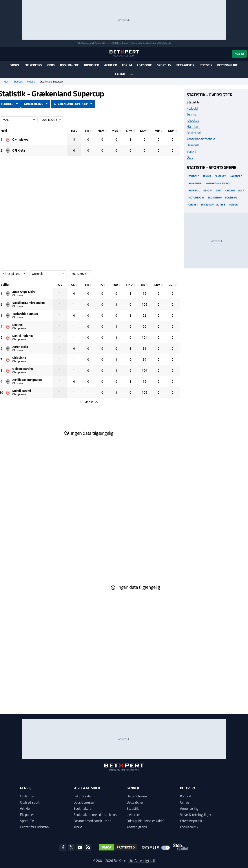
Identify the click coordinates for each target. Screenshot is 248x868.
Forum (127, 65)
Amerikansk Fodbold (219, 183)
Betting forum (137, 796)
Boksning (231, 197)
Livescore (144, 65)
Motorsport (196, 197)
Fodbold (31, 82)
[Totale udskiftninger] (116, 285)
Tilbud (78, 827)
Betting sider (83, 796)
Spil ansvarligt (88, 43)
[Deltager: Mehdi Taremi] (22, 391)
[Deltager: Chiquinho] (19, 358)
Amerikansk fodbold (201, 139)
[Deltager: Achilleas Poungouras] (27, 380)
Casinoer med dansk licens (92, 821)
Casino (120, 74)
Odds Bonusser (84, 802)
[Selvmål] (88, 131)
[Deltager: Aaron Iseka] (20, 347)
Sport (15, 65)
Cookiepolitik (189, 827)
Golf (241, 190)
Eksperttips (33, 65)
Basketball (194, 133)
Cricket (193, 205)
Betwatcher (185, 65)
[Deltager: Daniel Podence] (23, 336)
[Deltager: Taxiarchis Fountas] (25, 314)
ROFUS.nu (117, 43)
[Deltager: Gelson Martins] (23, 369)
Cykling (230, 190)
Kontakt (186, 796)
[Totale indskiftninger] (130, 285)
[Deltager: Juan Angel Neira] (24, 292)
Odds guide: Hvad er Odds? (146, 821)
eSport (191, 151)
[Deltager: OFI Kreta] (19, 150)
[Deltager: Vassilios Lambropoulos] (28, 303)
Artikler (111, 65)
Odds (51, 65)
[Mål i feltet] (159, 131)
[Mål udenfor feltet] (173, 131)
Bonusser (91, 65)
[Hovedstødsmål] (102, 131)
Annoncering (189, 808)
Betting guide (227, 65)
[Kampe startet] (74, 285)
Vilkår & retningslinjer (196, 815)
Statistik (206, 65)
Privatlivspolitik (191, 821)
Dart (190, 157)
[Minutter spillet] (144, 285)
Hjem (6, 82)
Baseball (193, 145)
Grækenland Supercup (71, 104)
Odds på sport (30, 802)
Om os (185, 802)
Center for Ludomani (35, 827)
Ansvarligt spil (137, 827)
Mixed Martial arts (213, 205)
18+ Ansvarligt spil (141, 861)
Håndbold (193, 127)
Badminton (215, 197)
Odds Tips (27, 796)
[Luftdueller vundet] (159, 285)
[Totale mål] (74, 131)
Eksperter (27, 815)
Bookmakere (69, 65)
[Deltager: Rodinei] (17, 325)
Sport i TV (164, 65)
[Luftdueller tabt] (173, 285)
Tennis (191, 114)
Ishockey (193, 120)
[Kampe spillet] (60, 285)
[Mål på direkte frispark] (144, 131)
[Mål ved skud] (116, 131)
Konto (239, 54)
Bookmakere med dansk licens (95, 815)
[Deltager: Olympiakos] (20, 139)
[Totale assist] (102, 285)
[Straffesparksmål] (130, 131)
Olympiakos (19, 328)
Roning (233, 205)
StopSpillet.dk (165, 43)
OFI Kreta (18, 295)
